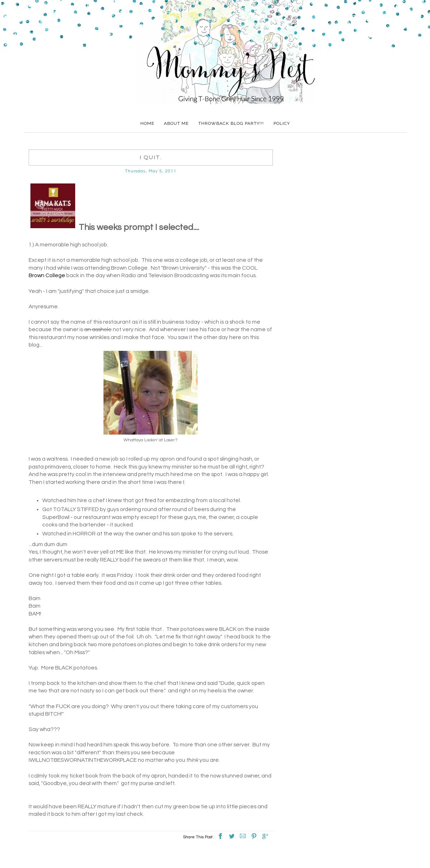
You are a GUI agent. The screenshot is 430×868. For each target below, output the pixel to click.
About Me (176, 123)
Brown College (47, 275)
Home (147, 123)
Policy (282, 123)
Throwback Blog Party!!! (231, 123)
